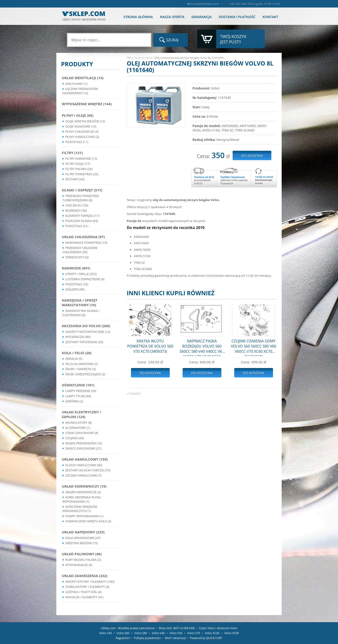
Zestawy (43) (75, 179)
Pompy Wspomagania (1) (84, 516)
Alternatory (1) (78, 428)
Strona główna (138, 17)
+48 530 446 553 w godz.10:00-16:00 (254, 4)
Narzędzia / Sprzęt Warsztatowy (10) (80, 303)
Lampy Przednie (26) (81, 391)
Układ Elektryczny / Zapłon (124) (81, 414)
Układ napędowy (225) (83, 532)
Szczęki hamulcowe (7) (83, 475)
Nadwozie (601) (76, 268)
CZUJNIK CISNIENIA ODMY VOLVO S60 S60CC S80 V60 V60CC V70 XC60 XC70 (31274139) (253, 347)
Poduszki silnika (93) (82, 221)
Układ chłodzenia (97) (83, 237)
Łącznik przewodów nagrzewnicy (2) (80, 91)
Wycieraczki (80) (78, 337)
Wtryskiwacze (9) (79, 565)
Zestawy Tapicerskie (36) (84, 342)
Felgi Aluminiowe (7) (81, 364)
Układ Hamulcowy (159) (85, 459)
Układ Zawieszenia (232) (85, 576)
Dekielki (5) (74, 359)
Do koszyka (150, 373)
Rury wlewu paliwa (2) (83, 560)
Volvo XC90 (232, 633)
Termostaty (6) (77, 257)
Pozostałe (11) (77, 142)
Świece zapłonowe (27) (83, 448)
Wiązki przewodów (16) (84, 443)
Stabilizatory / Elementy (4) (87, 587)
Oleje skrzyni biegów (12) (85, 121)
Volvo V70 (194, 633)
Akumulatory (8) (79, 423)
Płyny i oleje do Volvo (139, 58)
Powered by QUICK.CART (206, 638)
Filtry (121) (72, 153)
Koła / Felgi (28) (77, 353)
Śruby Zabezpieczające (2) (85, 374)
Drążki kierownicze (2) (83, 492)
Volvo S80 (141, 633)
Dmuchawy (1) (76, 84)
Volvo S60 (123, 633)
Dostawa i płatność (237, 17)
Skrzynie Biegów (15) (82, 543)
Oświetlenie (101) (78, 385)
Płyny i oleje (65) (78, 115)
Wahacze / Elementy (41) (84, 597)
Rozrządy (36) (76, 210)
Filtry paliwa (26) (79, 169)
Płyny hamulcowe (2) (82, 137)
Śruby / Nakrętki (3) (81, 369)
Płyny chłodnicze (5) (82, 132)
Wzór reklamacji (175, 638)
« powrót (134, 394)
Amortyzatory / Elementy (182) (90, 582)
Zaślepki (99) (75, 289)
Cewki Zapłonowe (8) (82, 433)
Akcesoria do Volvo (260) (86, 326)
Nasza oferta (172, 17)
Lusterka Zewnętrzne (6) (85, 279)
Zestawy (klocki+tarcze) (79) (88, 470)
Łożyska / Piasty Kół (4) (83, 592)
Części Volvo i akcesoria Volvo (218, 628)
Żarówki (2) (74, 401)
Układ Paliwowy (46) (82, 554)
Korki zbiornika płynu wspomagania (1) (82, 499)
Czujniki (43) (75, 438)
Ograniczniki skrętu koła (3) (88, 521)
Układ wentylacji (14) (83, 78)
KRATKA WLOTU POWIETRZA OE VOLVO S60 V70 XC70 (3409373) (150, 346)
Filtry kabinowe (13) (81, 159)
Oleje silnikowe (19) (81, 126)
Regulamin (123, 638)
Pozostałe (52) (77, 284)
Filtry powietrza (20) (82, 174)
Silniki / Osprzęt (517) (82, 190)
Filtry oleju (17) (78, 164)
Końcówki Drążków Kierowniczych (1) (80, 509)
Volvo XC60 (212, 633)
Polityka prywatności (147, 638)
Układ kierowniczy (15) (84, 486)
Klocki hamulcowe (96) (84, 465)
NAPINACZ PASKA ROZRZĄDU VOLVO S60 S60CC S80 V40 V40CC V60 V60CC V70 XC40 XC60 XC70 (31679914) (202, 347)
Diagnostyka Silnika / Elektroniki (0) (81, 313)
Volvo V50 (176, 633)
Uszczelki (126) (77, 205)
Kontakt (270, 17)
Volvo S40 (105, 633)
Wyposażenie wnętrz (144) (87, 104)
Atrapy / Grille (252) (81, 274)
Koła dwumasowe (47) (83, 538)
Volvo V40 (158, 633)
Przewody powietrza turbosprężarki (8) (81, 198)
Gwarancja (201, 17)
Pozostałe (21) (77, 226)
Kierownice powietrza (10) (86, 243)
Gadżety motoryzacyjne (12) (88, 332)
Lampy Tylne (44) (78, 396)
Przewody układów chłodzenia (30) (80, 250)
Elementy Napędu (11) (82, 216)
